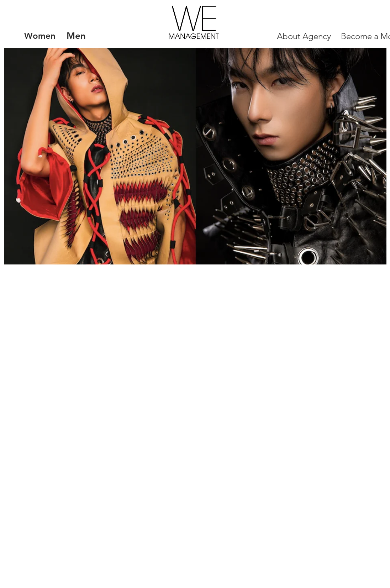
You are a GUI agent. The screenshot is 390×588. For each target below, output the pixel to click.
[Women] (40, 36)
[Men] (76, 36)
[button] (195, 156)
